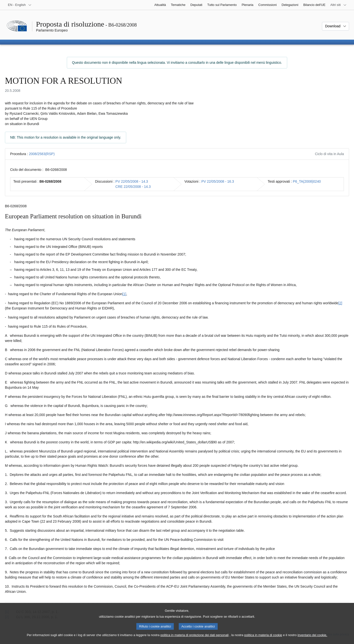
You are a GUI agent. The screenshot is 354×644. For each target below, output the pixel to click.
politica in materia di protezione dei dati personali (195, 639)
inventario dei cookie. (312, 639)
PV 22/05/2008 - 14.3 (132, 181)
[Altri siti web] (338, 5)
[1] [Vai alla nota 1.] (124, 294)
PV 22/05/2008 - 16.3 (218, 181)
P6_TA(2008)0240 (307, 181)
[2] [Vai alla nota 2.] (340, 303)
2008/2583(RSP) (42, 154)
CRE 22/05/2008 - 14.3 (133, 187)
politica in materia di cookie (263, 639)
